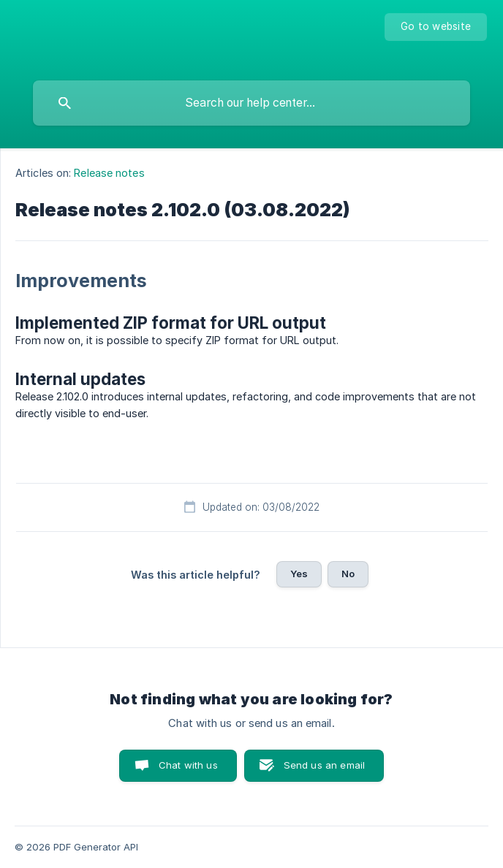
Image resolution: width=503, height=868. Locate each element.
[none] (436, 27)
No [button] (348, 574)
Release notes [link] (109, 173)
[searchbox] (251, 103)
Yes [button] (299, 574)
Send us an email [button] (324, 765)
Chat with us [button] (188, 765)
